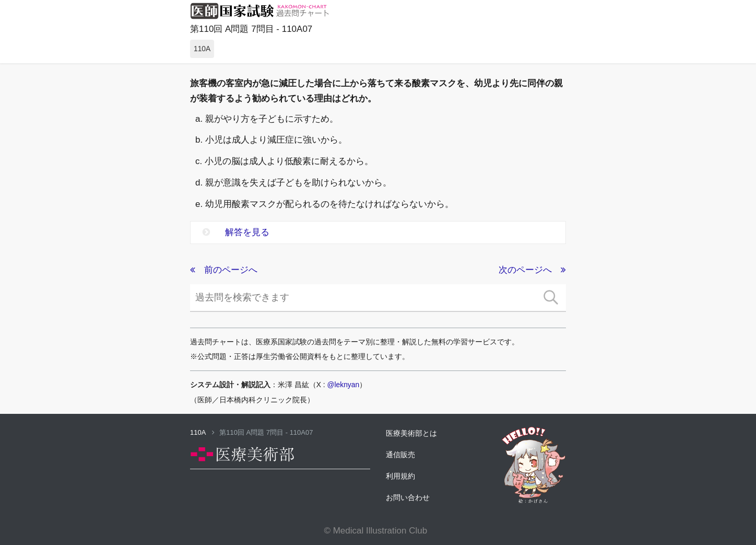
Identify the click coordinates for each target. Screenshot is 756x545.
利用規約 (400, 476)
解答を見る (236, 232)
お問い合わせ (408, 497)
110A (202, 432)
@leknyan (344, 385)
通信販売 (400, 455)
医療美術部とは (411, 433)
